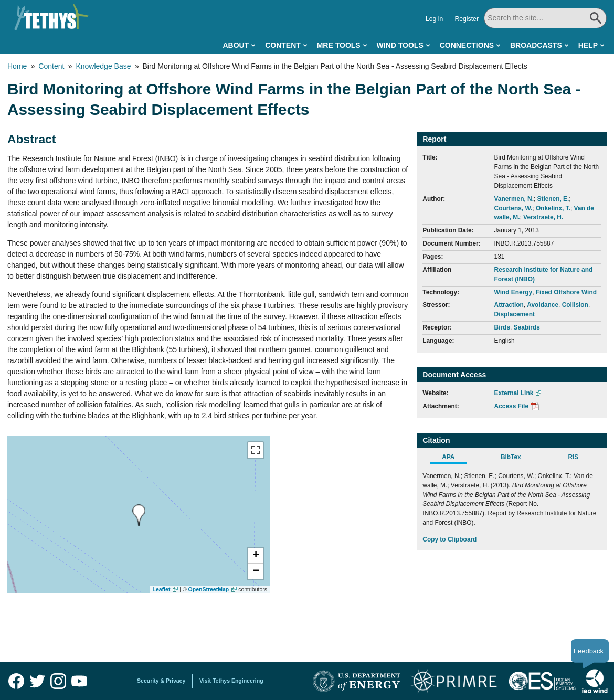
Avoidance (543, 305)
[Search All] (545, 18)
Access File (511, 406)
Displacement (515, 314)
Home (17, 66)
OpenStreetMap (209, 589)
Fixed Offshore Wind (566, 292)
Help (588, 45)
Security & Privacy (161, 681)
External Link (514, 393)
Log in (434, 19)
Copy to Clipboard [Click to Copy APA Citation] (449, 539)
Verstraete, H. (543, 217)
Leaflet (162, 589)
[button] (256, 556)
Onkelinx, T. (553, 208)
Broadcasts (536, 45)
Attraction (509, 305)
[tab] (454, 459)
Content (283, 45)
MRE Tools (339, 45)
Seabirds (527, 327)
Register (467, 19)
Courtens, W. (514, 208)
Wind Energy (514, 292)
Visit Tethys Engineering (231, 681)
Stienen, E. (553, 199)
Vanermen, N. (514, 199)
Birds (502, 327)
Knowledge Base (103, 66)
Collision (575, 305)
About (236, 45)
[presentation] (139, 515)
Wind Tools (400, 45)
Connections (467, 45)
